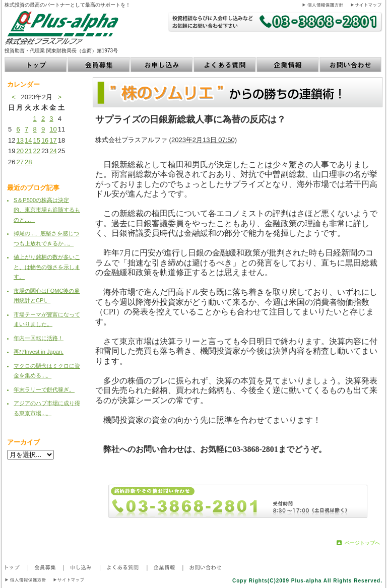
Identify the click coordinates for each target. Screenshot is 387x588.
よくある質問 (225, 64)
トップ (36, 64)
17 (53, 140)
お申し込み (162, 64)
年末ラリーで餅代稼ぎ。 (44, 389)
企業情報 (288, 64)
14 (28, 140)
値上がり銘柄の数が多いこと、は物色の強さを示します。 (47, 267)
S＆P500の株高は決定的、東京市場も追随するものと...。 (47, 210)
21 (28, 151)
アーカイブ (23, 442)
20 (20, 151)
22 (36, 151)
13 (20, 140)
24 (53, 151)
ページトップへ (362, 543)
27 (20, 162)
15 (36, 140)
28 (28, 162)
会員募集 (99, 64)
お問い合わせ (351, 64)
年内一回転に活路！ (39, 338)
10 (53, 129)
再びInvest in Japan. (39, 352)
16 (45, 140)
